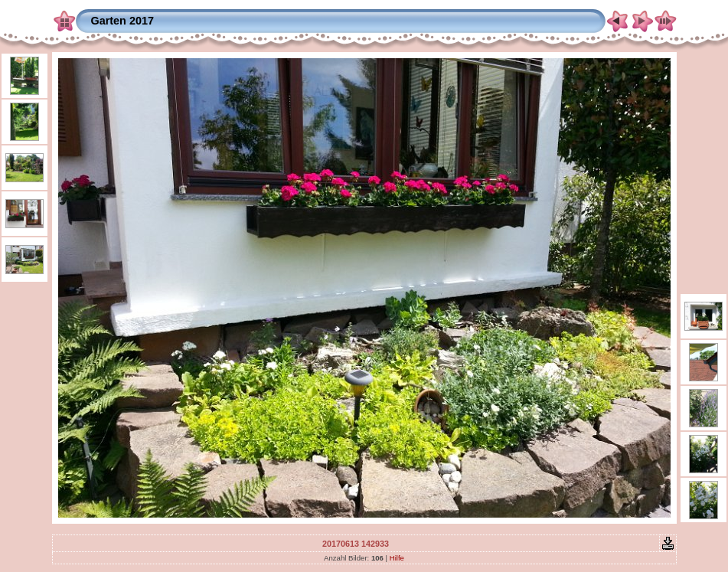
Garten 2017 (122, 21)
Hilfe (397, 558)
